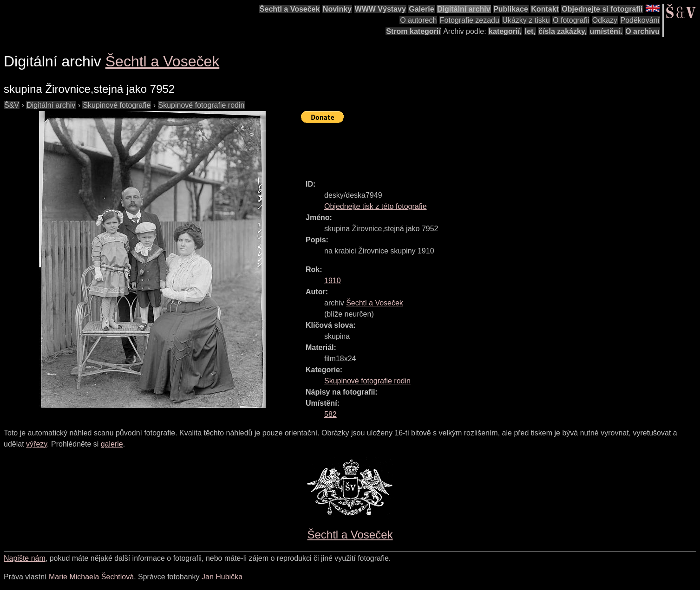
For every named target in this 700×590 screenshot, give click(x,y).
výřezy (36, 444)
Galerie (421, 9)
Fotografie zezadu (470, 20)
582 (330, 414)
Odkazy (605, 20)
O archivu (642, 31)
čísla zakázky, (563, 31)
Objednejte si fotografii (602, 9)
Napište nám (25, 558)
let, (530, 31)
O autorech (418, 20)
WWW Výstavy (380, 9)
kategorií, (505, 31)
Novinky (337, 9)
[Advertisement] (470, 147)
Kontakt (545, 9)
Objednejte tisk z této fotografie (376, 206)
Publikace (511, 9)
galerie (112, 444)
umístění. (606, 31)
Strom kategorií (413, 31)
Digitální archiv (464, 9)
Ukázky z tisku (526, 20)
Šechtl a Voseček (290, 9)
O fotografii (571, 20)
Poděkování (640, 20)
